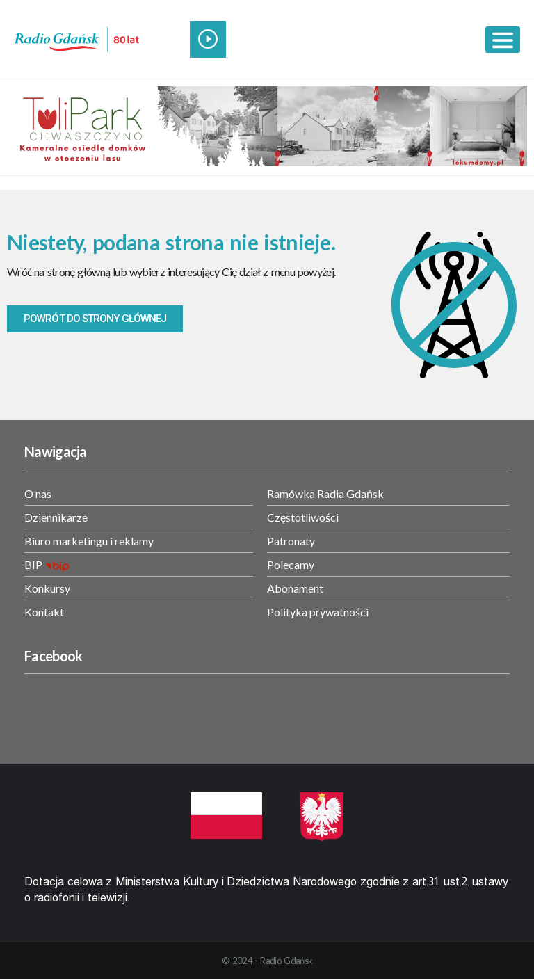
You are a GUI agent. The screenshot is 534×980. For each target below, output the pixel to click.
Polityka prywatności (318, 612)
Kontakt (44, 612)
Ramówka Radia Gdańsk (325, 493)
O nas (38, 493)
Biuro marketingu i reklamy (89, 541)
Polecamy (291, 564)
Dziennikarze (56, 517)
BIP (33, 564)
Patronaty (291, 541)
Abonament (295, 588)
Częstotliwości (303, 517)
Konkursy (47, 588)
